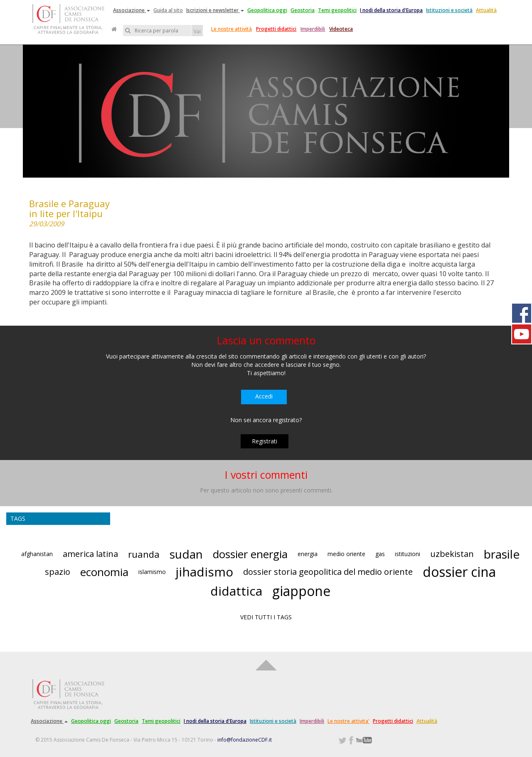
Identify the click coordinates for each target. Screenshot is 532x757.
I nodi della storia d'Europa (391, 10)
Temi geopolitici (337, 10)
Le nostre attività (232, 29)
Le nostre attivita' (349, 721)
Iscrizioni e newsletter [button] (215, 10)
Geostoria (303, 10)
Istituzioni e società (449, 10)
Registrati (265, 441)
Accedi (264, 396)
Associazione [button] (132, 10)
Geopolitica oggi (267, 10)
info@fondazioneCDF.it (245, 740)
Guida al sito (168, 10)
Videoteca (341, 29)
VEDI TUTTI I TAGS (266, 617)
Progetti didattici (276, 29)
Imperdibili (313, 29)
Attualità (486, 10)
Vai (197, 31)
